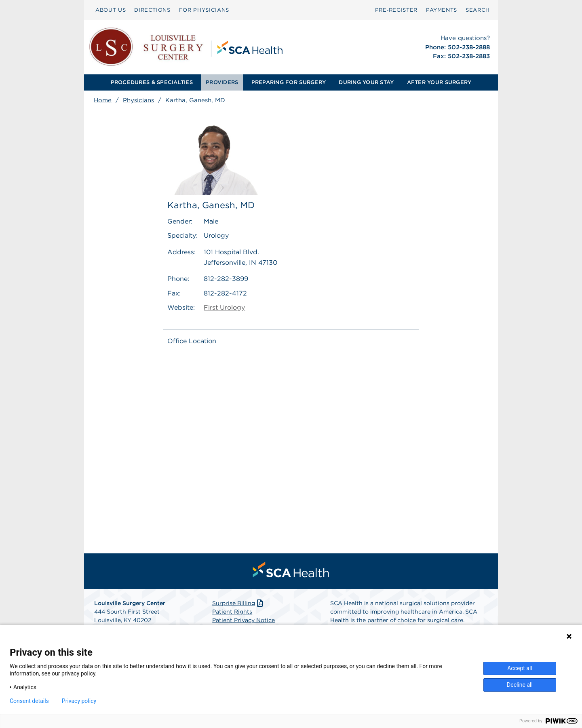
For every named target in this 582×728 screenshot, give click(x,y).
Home (103, 100)
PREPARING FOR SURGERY (289, 82)
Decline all (520, 685)
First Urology (224, 307)
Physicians (138, 100)
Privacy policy (79, 701)
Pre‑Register (396, 10)
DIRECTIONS (152, 10)
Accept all (520, 668)
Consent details (29, 701)
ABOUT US (111, 10)
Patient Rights (232, 612)
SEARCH (478, 10)
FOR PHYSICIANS (204, 10)
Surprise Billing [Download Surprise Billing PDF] (238, 603)
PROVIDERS (222, 82)
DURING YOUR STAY (366, 82)
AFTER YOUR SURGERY (439, 82)
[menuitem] (111, 10)
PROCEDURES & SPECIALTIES (152, 82)
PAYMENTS (442, 10)
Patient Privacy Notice (244, 620)
